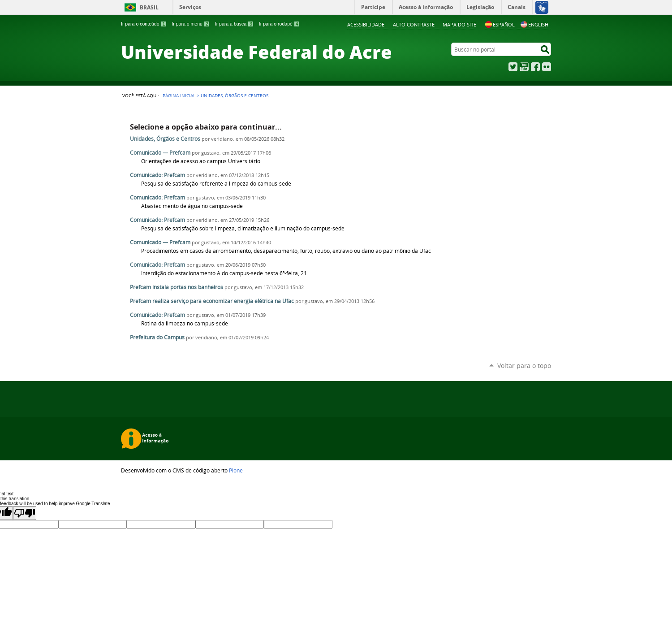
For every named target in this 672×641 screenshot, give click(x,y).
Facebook (535, 67)
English (534, 24)
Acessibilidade (366, 24)
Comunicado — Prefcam (160, 153)
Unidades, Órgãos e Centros (165, 139)
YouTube (524, 67)
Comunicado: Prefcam (157, 175)
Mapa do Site (459, 24)
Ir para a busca (235, 24)
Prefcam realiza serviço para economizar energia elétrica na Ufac (212, 301)
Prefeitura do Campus (157, 337)
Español (500, 24)
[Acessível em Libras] (541, 7)
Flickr (547, 67)
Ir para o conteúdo (144, 24)
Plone (236, 470)
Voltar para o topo (524, 366)
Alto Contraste (414, 24)
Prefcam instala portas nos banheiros (177, 287)
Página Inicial (179, 95)
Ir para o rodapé (280, 24)
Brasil (149, 7)
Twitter (513, 67)
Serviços (190, 7)
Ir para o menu (191, 24)
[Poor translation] (25, 513)
